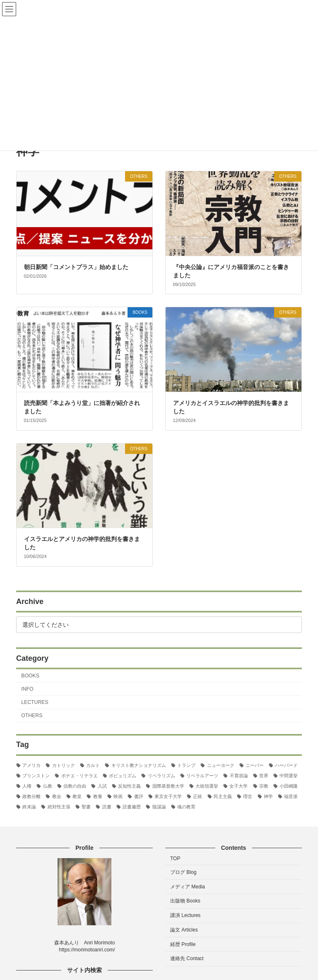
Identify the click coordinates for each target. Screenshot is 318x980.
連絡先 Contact (187, 959)
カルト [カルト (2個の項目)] (93, 765)
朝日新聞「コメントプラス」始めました (76, 267)
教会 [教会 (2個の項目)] (57, 796)
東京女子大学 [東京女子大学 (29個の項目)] (168, 796)
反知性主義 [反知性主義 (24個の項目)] (129, 786)
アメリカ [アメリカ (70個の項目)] (31, 765)
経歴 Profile (183, 944)
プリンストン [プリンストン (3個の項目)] (36, 776)
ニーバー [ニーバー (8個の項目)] (255, 765)
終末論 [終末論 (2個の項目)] (29, 807)
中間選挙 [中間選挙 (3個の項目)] (289, 776)
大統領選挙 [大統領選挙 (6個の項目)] (207, 786)
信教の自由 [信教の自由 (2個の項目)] (75, 786)
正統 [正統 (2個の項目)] (198, 796)
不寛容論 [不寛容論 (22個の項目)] (239, 776)
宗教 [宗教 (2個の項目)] (264, 786)
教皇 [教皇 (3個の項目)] (77, 796)
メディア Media (188, 887)
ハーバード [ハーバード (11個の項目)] (286, 765)
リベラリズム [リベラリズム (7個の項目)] (161, 776)
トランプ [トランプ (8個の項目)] (186, 765)
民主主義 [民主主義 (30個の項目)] (223, 796)
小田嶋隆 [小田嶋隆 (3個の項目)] (289, 786)
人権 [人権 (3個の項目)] (27, 786)
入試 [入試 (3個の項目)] (102, 786)
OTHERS (32, 716)
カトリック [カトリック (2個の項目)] (64, 765)
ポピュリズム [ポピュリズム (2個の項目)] (123, 776)
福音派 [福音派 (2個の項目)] (291, 796)
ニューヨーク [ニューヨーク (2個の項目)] (221, 765)
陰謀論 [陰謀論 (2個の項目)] (159, 807)
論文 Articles (184, 930)
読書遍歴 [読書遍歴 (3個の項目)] (132, 807)
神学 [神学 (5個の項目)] (268, 796)
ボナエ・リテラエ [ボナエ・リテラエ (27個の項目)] (79, 776)
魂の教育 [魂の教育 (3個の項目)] (186, 807)
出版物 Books (185, 901)
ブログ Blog (183, 872)
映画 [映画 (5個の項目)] (118, 796)
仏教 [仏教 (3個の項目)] (48, 786)
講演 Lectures (185, 916)
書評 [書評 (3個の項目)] (139, 796)
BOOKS (30, 675)
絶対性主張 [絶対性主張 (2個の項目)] (59, 807)
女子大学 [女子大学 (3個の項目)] (238, 786)
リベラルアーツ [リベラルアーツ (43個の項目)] (202, 776)
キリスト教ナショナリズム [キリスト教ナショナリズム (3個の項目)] (139, 765)
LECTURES (35, 702)
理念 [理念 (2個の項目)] (248, 796)
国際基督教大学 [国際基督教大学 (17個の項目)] (168, 786)
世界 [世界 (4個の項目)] (264, 776)
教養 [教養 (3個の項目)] (98, 796)
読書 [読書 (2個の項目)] (107, 807)
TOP (175, 859)
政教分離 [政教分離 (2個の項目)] (31, 796)
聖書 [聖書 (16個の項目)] (86, 807)
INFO (27, 689)
